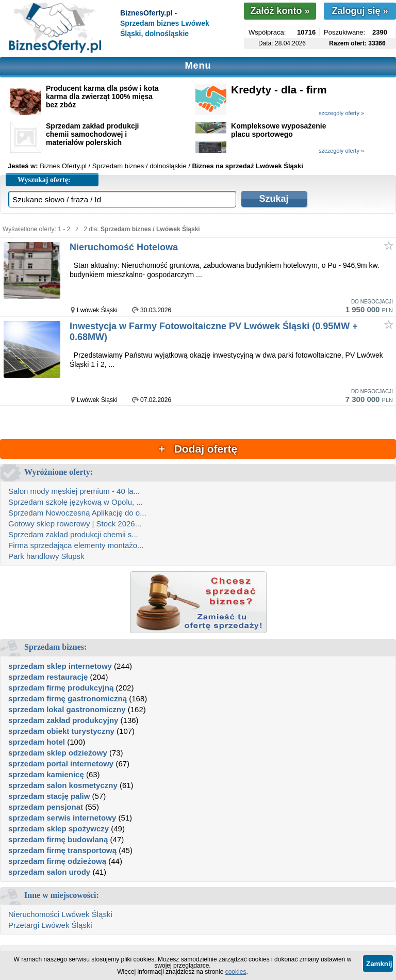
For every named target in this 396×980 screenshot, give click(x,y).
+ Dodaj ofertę (198, 449)
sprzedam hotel (37, 742)
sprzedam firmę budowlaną (58, 839)
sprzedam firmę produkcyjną (61, 688)
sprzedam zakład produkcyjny (63, 720)
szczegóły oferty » (341, 113)
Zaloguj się (360, 11)
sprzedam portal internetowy (61, 764)
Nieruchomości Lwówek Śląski (60, 914)
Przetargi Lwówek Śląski (50, 925)
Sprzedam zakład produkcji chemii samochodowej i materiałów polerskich (93, 134)
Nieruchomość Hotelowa (124, 247)
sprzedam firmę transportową (62, 850)
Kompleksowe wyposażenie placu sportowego (278, 130)
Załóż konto (280, 11)
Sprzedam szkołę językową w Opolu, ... (76, 502)
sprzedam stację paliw (49, 796)
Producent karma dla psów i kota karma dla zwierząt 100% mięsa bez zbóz (102, 97)
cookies (236, 972)
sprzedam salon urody (49, 872)
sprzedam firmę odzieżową (57, 861)
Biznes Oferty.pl (63, 166)
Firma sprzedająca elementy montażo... (76, 545)
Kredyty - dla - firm (279, 90)
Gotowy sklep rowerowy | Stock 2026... (75, 524)
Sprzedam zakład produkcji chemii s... (73, 534)
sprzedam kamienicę (46, 774)
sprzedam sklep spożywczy (59, 829)
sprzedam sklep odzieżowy (58, 753)
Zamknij (379, 964)
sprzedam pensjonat (46, 807)
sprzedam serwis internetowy (62, 818)
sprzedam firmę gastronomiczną (68, 698)
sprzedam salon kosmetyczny (63, 785)
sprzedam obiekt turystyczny (61, 731)
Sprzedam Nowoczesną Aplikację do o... (77, 513)
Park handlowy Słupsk (46, 556)
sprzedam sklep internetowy (60, 666)
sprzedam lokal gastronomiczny (67, 709)
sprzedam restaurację (48, 677)
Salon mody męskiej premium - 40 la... (74, 491)
